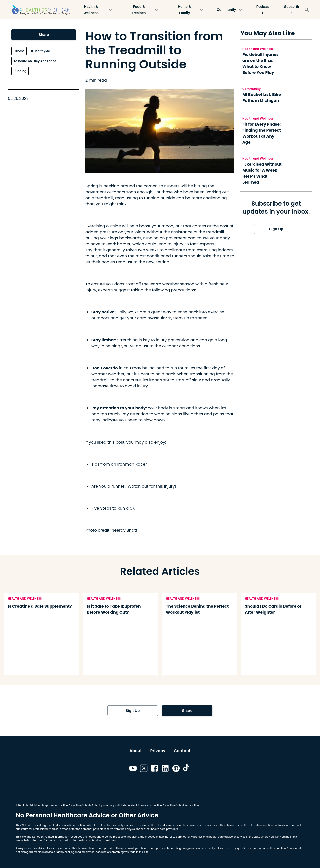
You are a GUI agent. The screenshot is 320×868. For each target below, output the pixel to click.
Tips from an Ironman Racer (119, 464)
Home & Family (187, 10)
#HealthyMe (40, 51)
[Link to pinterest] (176, 769)
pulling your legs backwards (113, 238)
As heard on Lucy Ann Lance (35, 61)
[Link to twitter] (144, 769)
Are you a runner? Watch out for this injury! (134, 486)
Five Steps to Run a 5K (113, 508)
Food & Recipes (142, 10)
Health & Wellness (94, 10)
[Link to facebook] (155, 769)
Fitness (19, 51)
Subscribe (292, 10)
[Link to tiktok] (187, 769)
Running (20, 71)
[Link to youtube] (133, 769)
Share (44, 35)
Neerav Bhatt (124, 530)
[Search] (307, 10)
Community (229, 10)
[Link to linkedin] (165, 769)
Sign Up (276, 229)
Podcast (263, 10)
